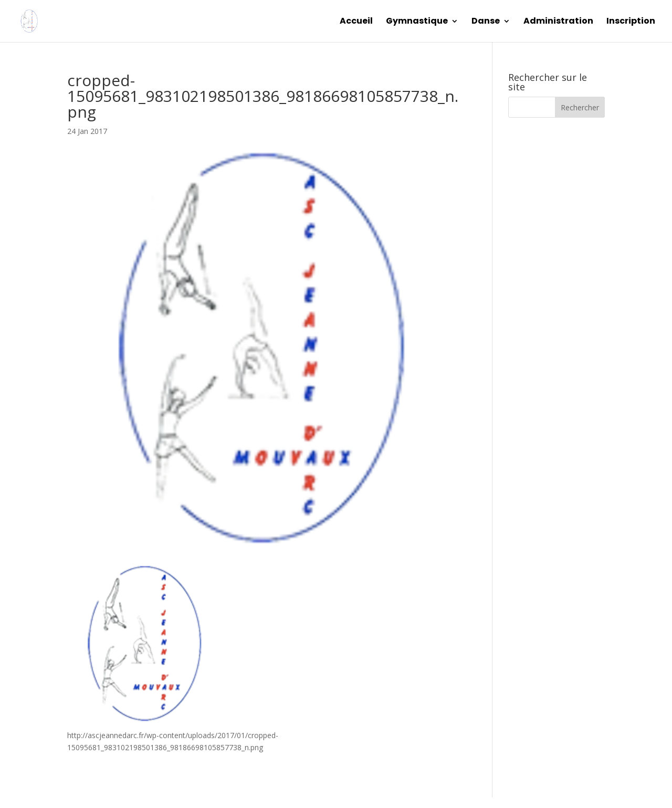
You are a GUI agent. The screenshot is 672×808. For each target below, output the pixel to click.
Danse (486, 22)
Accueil (356, 22)
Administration (558, 22)
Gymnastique (417, 22)
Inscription (631, 22)
